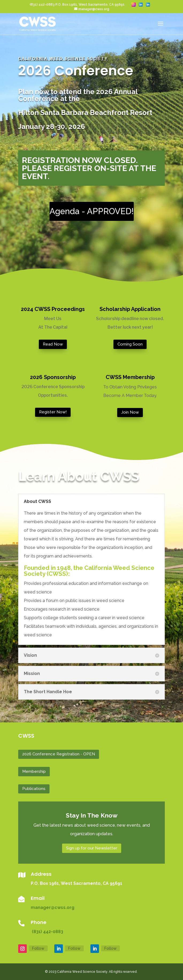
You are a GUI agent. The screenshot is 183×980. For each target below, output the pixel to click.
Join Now (130, 412)
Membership (34, 771)
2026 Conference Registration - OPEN (59, 754)
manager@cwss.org (53, 907)
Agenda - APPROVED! (92, 211)
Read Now (53, 344)
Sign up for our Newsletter (92, 848)
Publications (34, 789)
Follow (38, 948)
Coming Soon (130, 344)
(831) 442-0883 (47, 932)
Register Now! (53, 412)
